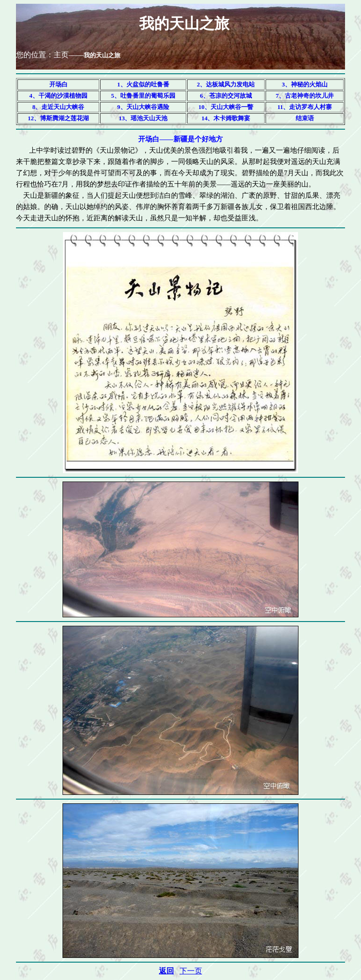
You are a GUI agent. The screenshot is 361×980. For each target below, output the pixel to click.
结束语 (305, 118)
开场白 (59, 84)
